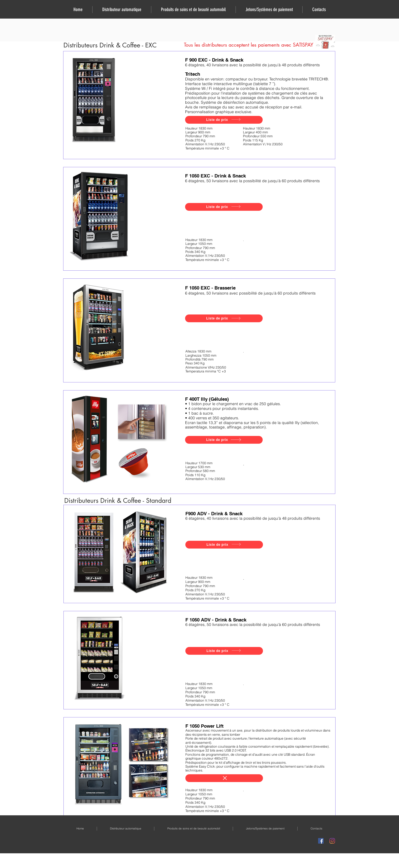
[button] (122, 10)
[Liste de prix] (224, 120)
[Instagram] (332, 841)
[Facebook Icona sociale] (321, 841)
